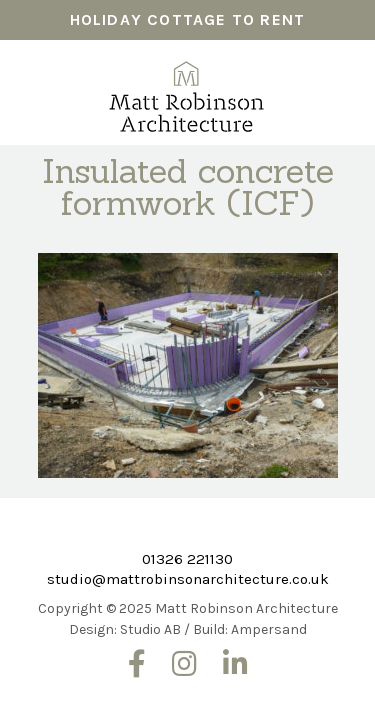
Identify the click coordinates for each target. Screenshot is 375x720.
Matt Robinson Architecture (187, 90)
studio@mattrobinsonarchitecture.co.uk (188, 579)
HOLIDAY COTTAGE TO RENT (188, 19)
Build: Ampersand (250, 629)
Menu (338, 78)
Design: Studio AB (125, 629)
